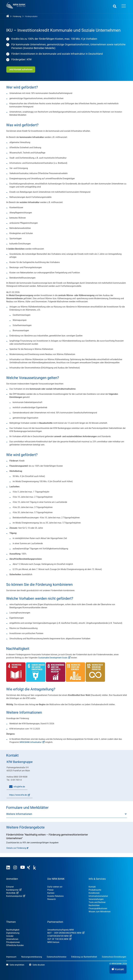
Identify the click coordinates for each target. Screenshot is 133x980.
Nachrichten (94, 905)
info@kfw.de (17, 787)
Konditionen (94, 893)
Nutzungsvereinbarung (32, 957)
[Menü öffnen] (124, 6)
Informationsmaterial (98, 896)
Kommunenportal (16, 896)
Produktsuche (95, 890)
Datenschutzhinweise (57, 957)
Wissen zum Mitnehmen (100, 912)
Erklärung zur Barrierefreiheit (84, 957)
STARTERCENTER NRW (60, 936)
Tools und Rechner (97, 902)
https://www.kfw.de (18, 796)
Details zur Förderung (16, 848)
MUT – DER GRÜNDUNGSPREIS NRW (66, 933)
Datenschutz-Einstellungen (114, 957)
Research (52, 899)
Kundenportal (14, 890)
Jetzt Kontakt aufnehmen (21, 69)
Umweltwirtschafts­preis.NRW (61, 930)
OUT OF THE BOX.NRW (59, 939)
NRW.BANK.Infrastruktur (32, 742)
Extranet (10, 887)
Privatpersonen (13, 942)
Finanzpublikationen (98, 908)
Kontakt (92, 887)
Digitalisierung (13, 933)
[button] (118, 969)
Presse (50, 890)
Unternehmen (12, 939)
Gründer (10, 936)
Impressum (11, 957)
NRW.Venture (53, 942)
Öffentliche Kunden (15, 945)
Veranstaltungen (96, 899)
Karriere (51, 893)
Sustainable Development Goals (54, 658)
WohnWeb (12, 893)
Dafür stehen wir (55, 887)
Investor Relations (55, 896)
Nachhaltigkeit (13, 930)
